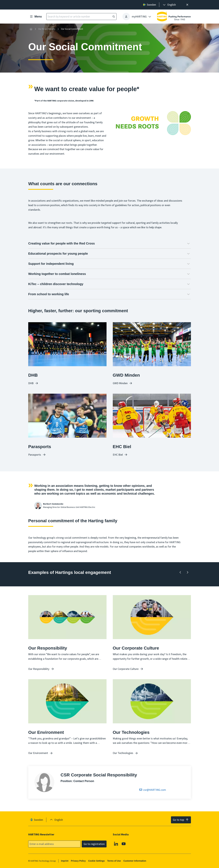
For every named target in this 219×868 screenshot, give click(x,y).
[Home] (31, 29)
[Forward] (187, 572)
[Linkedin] (116, 844)
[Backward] (180, 572)
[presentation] (169, 5)
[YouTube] (124, 844)
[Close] (187, 5)
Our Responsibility (47, 29)
